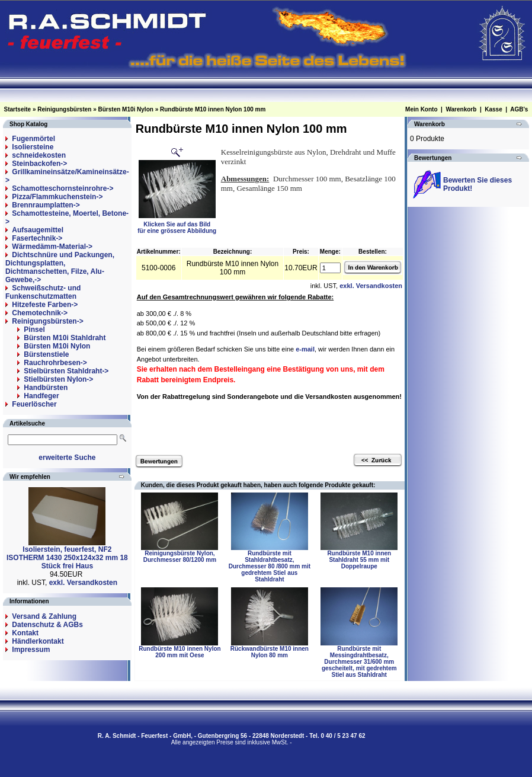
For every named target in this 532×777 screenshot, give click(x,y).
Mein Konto (421, 109)
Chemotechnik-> (40, 313)
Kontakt (25, 633)
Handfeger (41, 396)
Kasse (493, 109)
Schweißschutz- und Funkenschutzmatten (43, 292)
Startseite (18, 109)
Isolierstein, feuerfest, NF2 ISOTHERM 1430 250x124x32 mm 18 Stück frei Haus (67, 558)
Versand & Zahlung (44, 616)
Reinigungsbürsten (64, 109)
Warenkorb (461, 109)
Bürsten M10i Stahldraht (65, 338)
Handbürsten (46, 388)
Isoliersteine (33, 147)
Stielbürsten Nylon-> (58, 379)
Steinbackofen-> (39, 164)
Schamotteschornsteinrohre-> (63, 188)
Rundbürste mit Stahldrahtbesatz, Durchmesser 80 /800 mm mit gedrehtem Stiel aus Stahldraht (270, 566)
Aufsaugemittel (38, 230)
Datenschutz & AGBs (47, 625)
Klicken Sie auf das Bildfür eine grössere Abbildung (177, 225)
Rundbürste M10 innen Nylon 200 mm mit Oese (180, 652)
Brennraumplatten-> (46, 205)
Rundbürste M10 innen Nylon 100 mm (213, 109)
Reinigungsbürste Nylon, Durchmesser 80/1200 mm (180, 557)
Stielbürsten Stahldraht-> (66, 371)
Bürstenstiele (46, 354)
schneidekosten (39, 155)
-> (47, 321)
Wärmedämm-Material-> (52, 247)
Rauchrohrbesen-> (55, 363)
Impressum (31, 650)
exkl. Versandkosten (83, 583)
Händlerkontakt (38, 641)
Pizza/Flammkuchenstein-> (57, 197)
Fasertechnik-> (37, 238)
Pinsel (34, 330)
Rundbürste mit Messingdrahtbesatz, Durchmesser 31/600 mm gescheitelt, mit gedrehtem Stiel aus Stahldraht (359, 662)
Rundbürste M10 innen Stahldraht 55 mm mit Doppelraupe (359, 560)
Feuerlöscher (34, 404)
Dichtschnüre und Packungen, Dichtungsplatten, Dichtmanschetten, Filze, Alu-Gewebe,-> (60, 267)
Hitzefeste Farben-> (45, 305)
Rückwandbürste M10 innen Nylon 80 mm (270, 652)
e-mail (305, 349)
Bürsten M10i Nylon (126, 109)
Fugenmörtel (33, 139)
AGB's (519, 109)
